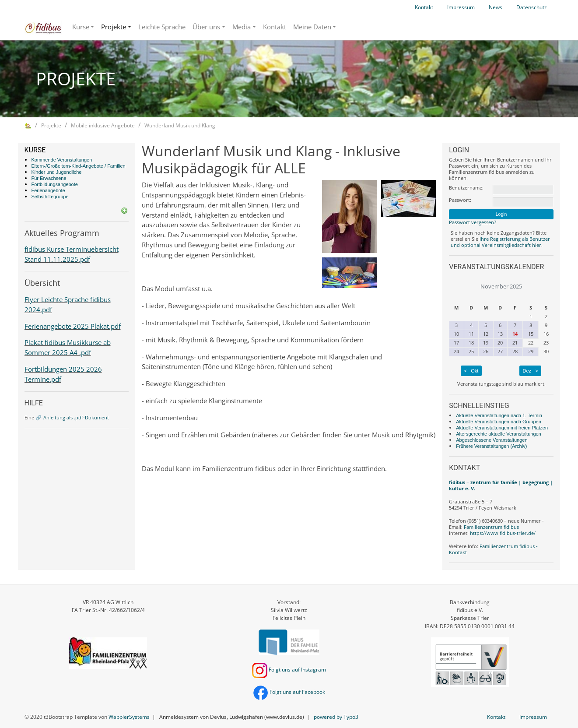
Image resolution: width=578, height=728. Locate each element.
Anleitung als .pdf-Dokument (76, 417)
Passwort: (460, 200)
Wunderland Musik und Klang (180, 125)
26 (486, 351)
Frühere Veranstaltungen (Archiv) (491, 446)
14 (515, 334)
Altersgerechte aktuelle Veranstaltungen (498, 434)
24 (456, 351)
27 (500, 351)
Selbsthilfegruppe (50, 197)
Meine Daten (312, 27)
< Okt (471, 371)
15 (531, 334)
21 (515, 343)
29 (531, 351)
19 (486, 343)
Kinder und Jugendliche (57, 172)
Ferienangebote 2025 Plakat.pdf (73, 326)
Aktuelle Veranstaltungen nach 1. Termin (499, 415)
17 (456, 343)
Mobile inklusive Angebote (103, 125)
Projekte (114, 27)
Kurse (81, 27)
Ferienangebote (48, 190)
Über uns (206, 27)
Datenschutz (532, 7)
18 (471, 343)
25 (471, 351)
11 (471, 334)
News (496, 7)
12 (486, 334)
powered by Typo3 (336, 717)
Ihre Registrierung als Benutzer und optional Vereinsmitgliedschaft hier (500, 242)
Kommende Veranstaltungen (62, 160)
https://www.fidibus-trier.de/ (503, 533)
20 (500, 343)
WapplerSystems (129, 717)
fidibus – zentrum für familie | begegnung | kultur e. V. (501, 485)
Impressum (461, 7)
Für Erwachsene (49, 178)
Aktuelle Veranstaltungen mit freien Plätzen (502, 428)
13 (500, 334)
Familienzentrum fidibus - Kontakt (493, 549)
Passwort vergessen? (473, 222)
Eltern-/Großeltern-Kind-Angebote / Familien (79, 166)
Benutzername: (466, 188)
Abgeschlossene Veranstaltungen (492, 440)
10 (456, 334)
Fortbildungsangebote (55, 184)
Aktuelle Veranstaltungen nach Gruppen (498, 422)
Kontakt (424, 7)
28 (515, 351)
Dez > (530, 371)
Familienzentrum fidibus (491, 527)
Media (242, 27)
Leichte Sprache (162, 27)
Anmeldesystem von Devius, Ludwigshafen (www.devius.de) (232, 717)
